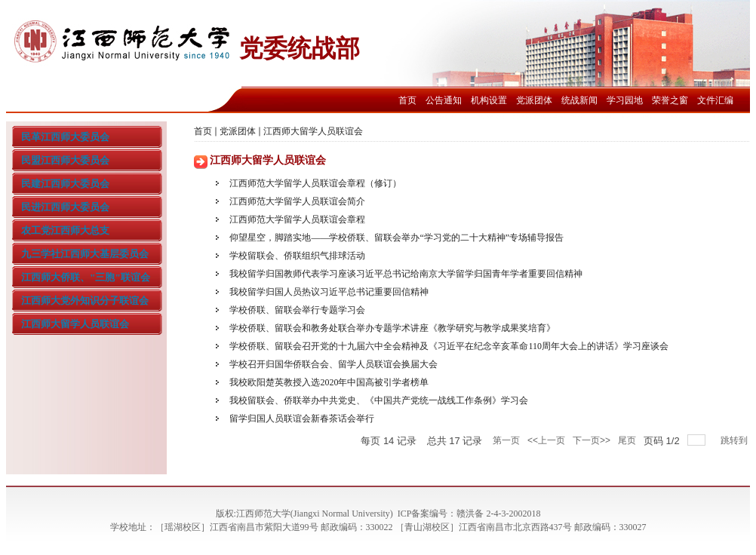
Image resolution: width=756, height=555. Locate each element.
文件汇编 (715, 100)
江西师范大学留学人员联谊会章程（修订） (315, 183)
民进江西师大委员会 (65, 207)
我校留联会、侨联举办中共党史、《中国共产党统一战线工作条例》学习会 (379, 400)
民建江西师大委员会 (65, 184)
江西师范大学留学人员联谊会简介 (297, 201)
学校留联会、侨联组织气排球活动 (297, 256)
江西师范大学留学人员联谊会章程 (297, 219)
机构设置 (489, 100)
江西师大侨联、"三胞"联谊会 (86, 277)
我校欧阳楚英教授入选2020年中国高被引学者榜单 (329, 382)
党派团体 (534, 100)
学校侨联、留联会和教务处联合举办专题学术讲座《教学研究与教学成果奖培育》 (392, 328)
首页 (407, 100)
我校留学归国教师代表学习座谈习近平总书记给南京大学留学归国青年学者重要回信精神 (406, 274)
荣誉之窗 (670, 100)
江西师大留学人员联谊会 (75, 324)
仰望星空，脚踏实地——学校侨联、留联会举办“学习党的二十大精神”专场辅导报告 (396, 238)
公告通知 (444, 100)
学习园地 (625, 100)
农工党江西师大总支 (65, 230)
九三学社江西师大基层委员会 (85, 254)
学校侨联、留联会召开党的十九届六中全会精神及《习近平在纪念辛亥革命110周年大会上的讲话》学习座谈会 (449, 346)
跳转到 (735, 440)
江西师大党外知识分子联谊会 (85, 300)
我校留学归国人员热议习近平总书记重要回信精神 (329, 292)
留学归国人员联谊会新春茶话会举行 (302, 419)
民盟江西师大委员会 (65, 160)
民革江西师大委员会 (65, 137)
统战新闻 (579, 100)
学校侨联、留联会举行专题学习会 (297, 310)
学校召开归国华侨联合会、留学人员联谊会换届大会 (333, 364)
